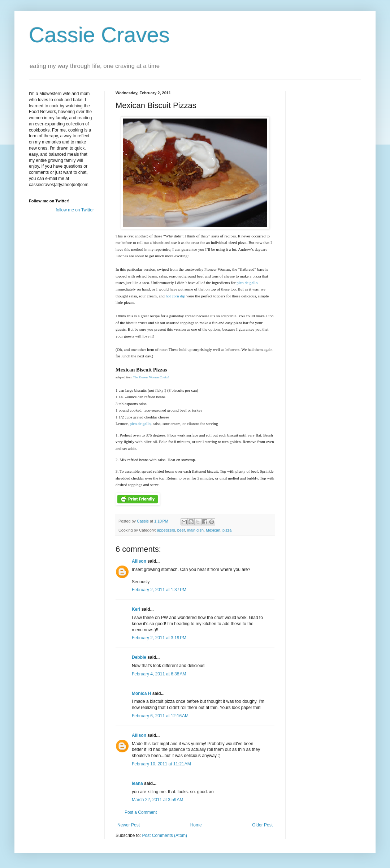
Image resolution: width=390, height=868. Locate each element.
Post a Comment (141, 812)
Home (196, 825)
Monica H (141, 693)
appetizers (166, 530)
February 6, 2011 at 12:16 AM (160, 716)
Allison (139, 561)
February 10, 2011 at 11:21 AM (161, 764)
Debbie (139, 657)
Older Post (262, 825)
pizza (227, 530)
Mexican (213, 530)
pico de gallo (247, 283)
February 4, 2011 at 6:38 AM (159, 674)
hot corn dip (175, 296)
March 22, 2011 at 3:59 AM (157, 800)
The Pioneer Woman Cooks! (151, 377)
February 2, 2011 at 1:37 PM (159, 590)
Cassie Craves (99, 35)
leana (137, 783)
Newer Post (129, 825)
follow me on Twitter (75, 210)
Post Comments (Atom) (164, 835)
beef (181, 530)
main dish (195, 530)
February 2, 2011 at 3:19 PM (159, 638)
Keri (136, 609)
